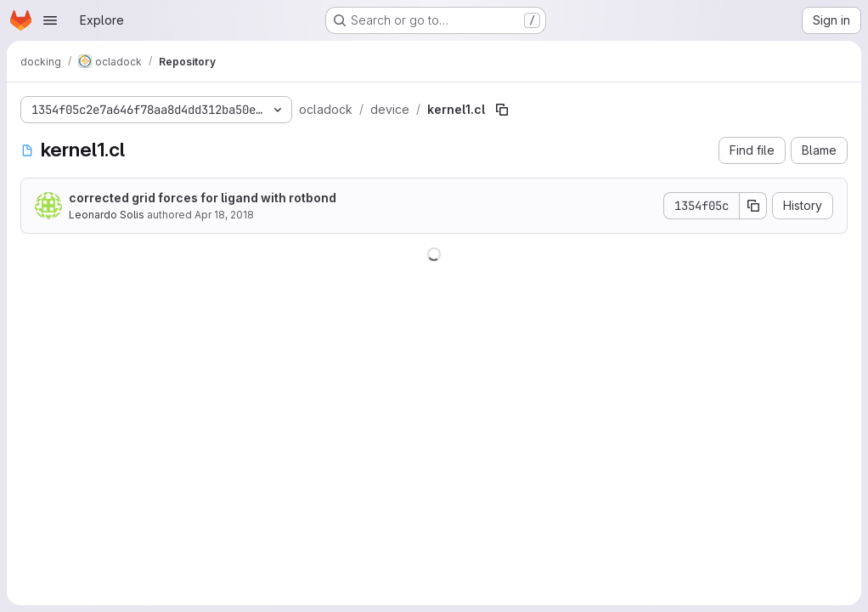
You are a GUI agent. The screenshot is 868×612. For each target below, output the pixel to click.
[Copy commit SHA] (753, 206)
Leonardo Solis (107, 215)
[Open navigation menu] (50, 20)
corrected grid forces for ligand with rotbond (203, 198)
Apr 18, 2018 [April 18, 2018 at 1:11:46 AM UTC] (224, 215)
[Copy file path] (502, 110)
